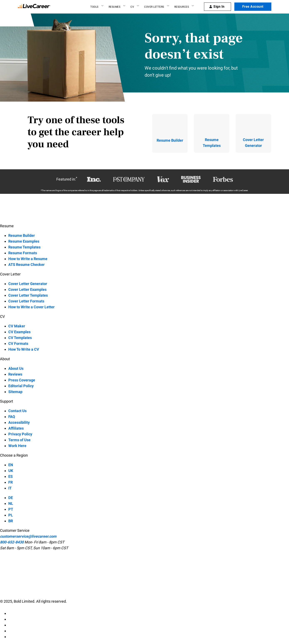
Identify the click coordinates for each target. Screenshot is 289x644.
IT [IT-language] (10, 488)
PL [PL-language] (11, 515)
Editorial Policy (21, 386)
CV (132, 7)
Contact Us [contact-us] (17, 411)
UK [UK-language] (11, 471)
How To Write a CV (24, 349)
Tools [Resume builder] (94, 7)
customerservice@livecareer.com (28, 536)
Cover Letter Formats (26, 301)
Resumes (115, 7)
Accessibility (19, 422)
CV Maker (17, 326)
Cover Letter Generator (28, 284)
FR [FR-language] (10, 482)
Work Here (17, 446)
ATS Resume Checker (26, 265)
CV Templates (20, 338)
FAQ (12, 417)
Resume (7, 226)
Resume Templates (24, 247)
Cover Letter (10, 274)
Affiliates (16, 428)
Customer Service (15, 530)
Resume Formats (23, 253)
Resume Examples (24, 241)
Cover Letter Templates (28, 295)
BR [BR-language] (11, 521)
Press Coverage (22, 380)
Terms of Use (19, 440)
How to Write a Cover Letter (31, 307)
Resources (182, 7)
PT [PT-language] (11, 509)
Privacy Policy (20, 434)
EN (11, 465)
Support (7, 401)
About (5, 359)
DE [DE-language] (11, 498)
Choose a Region (14, 455)
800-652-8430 (12, 542)
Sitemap (15, 392)
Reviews (15, 374)
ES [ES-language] (10, 476)
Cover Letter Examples (27, 289)
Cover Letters (154, 7)
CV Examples (19, 332)
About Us (16, 368)
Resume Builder (22, 235)
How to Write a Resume (28, 259)
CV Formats (18, 344)
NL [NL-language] (11, 503)
